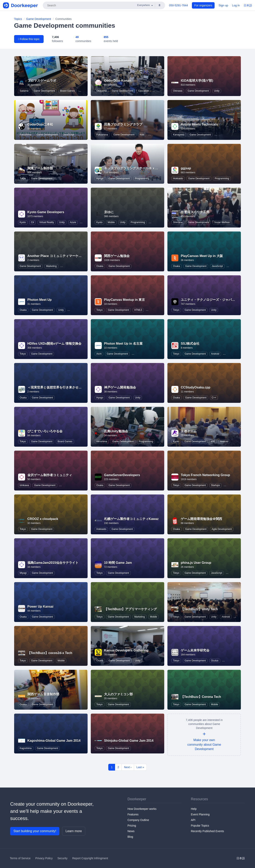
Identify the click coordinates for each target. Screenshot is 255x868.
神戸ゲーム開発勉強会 (120, 387)
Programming (142, 179)
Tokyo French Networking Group (205, 475)
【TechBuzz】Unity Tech (199, 609)
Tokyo (23, 179)
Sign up (223, 5)
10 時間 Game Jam (118, 563)
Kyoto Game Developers (46, 212)
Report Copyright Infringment (90, 858)
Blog (130, 837)
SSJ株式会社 (190, 344)
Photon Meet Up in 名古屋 (123, 344)
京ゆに (109, 212)
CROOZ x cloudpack (43, 519)
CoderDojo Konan (118, 81)
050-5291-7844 (178, 5)
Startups (215, 485)
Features (133, 814)
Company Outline (138, 820)
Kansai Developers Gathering (126, 650)
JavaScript (69, 135)
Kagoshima (26, 748)
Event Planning (200, 814)
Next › (128, 767)
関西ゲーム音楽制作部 (43, 694)
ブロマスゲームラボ (42, 81)
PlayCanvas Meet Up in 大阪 (202, 256)
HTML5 (138, 310)
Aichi (99, 354)
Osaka (100, 266)
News (131, 831)
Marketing (51, 266)
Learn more (74, 831)
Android (215, 354)
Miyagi (23, 573)
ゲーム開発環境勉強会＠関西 (201, 519)
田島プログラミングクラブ (123, 124)
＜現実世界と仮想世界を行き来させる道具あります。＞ (67, 387)
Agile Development (222, 529)
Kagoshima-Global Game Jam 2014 (54, 741)
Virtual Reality (47, 222)
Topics (18, 19)
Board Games (67, 91)
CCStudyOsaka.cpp (195, 387)
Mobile (111, 222)
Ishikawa (24, 485)
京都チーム (189, 431)
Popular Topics (200, 826)
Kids (142, 135)
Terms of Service (20, 858)
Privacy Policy (44, 858)
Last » (140, 767)
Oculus (215, 661)
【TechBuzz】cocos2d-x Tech (50, 653)
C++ (214, 398)
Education (144, 91)
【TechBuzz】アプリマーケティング (130, 609)
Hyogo (100, 179)
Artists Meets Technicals (199, 124)
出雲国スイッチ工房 (195, 212)
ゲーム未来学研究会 (195, 650)
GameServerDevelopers (122, 475)
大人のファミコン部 (118, 694)
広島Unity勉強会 (116, 431)
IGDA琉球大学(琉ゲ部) (197, 81)
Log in (236, 5)
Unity (217, 91)
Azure (73, 222)
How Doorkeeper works (142, 809)
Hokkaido (178, 179)
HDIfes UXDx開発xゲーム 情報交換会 (54, 344)
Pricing (132, 826)
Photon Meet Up (40, 300)
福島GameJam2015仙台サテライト (53, 563)
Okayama (101, 91)
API (193, 820)
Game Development (39, 19)
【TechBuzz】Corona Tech (201, 697)
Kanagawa (179, 135)
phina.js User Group (196, 563)
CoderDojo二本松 (40, 124)
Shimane (178, 222)
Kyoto (23, 222)
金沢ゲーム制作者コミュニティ (50, 475)
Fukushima (26, 135)
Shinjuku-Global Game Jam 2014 (129, 741)
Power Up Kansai (41, 607)
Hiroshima (102, 441)
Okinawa (178, 91)
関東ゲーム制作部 (40, 168)
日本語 (248, 5)
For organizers (203, 5)
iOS (213, 441)
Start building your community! (35, 831)
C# (33, 222)
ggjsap (186, 168)
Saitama (24, 91)
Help (194, 809)
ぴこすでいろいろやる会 (45, 431)
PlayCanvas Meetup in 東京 (125, 300)
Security (62, 858)
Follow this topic (29, 39)
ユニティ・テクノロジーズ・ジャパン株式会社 (214, 300)
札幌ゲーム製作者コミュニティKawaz (131, 519)
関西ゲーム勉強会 (117, 256)
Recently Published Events (208, 831)
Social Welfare (222, 222)
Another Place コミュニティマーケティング (59, 256)
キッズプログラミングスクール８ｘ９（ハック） (139, 168)
